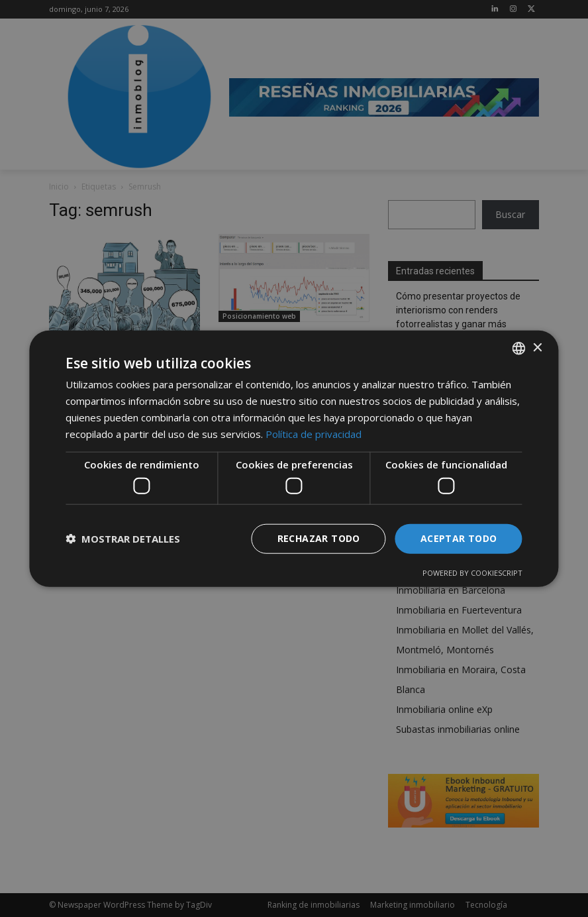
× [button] (537, 348)
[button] (123, 539)
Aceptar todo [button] (459, 538)
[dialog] (294, 458)
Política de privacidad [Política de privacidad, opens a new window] (314, 433)
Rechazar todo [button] (319, 538)
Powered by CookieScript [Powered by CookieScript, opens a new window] (472, 572)
